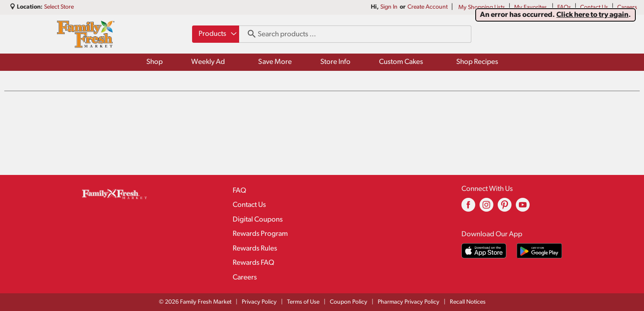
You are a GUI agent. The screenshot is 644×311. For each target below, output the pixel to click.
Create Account (428, 7)
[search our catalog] (249, 34)
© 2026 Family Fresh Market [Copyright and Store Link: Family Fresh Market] (195, 302)
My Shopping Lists (482, 8)
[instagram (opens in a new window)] (486, 208)
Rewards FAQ (253, 263)
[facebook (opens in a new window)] (468, 208)
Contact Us (594, 8)
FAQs (564, 8)
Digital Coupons (258, 220)
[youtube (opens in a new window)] (523, 208)
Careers (627, 8)
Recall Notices (468, 302)
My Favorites (531, 8)
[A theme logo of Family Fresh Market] (86, 34)
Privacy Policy (259, 302)
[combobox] (216, 34)
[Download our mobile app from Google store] (539, 251)
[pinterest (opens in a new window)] (505, 208)
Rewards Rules (255, 249)
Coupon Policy (349, 302)
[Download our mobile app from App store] (484, 251)
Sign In (389, 7)
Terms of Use (303, 302)
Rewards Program (260, 234)
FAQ (239, 191)
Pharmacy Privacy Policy (409, 302)
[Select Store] (60, 7)
